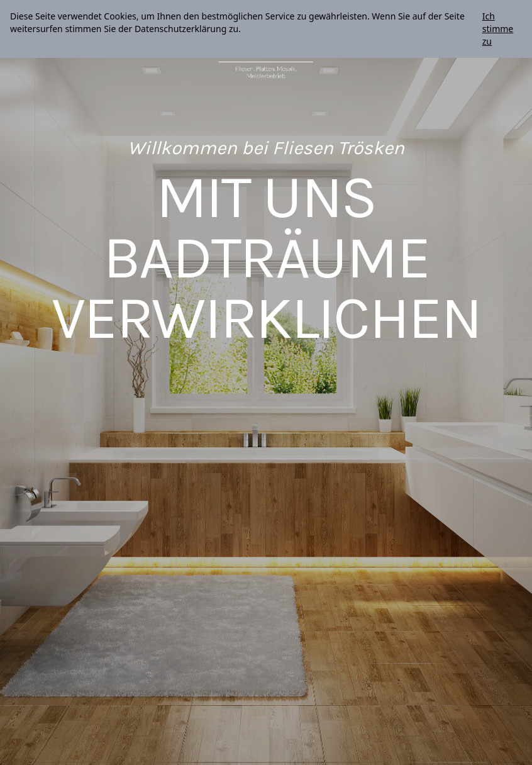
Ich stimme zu (498, 29)
